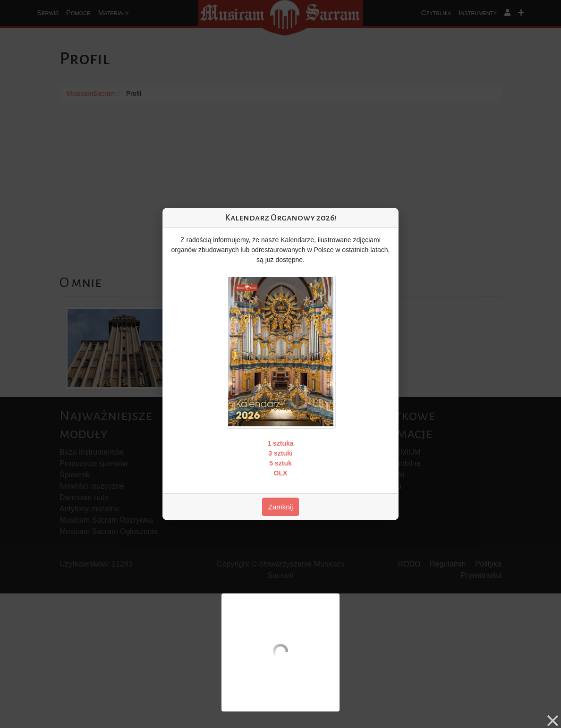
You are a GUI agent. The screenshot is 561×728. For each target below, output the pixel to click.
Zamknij (281, 507)
